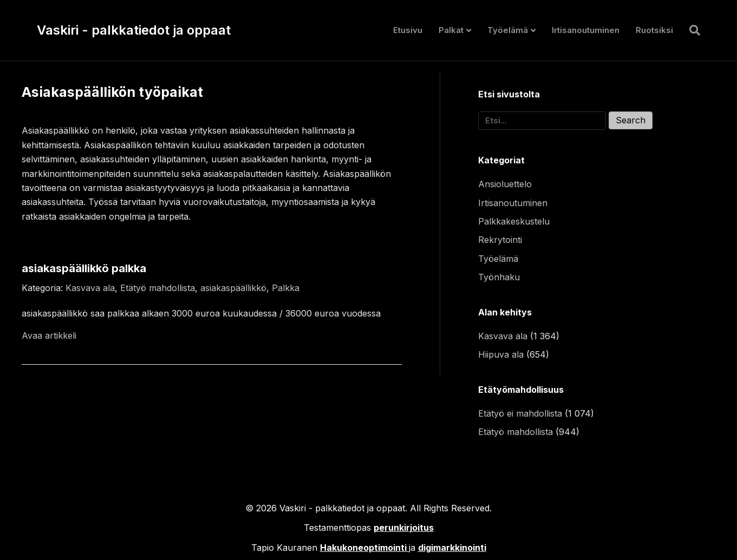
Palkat (451, 30)
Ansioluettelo (505, 184)
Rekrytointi (500, 240)
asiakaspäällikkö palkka (84, 268)
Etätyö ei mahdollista (520, 413)
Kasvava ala (90, 288)
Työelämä (508, 30)
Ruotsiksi (654, 30)
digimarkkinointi (452, 548)
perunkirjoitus (404, 528)
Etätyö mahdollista (158, 288)
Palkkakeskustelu (514, 221)
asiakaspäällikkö (233, 288)
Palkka (286, 288)
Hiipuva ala (501, 354)
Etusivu (408, 30)
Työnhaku (499, 277)
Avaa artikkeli (49, 335)
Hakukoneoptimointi (363, 548)
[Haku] (691, 30)
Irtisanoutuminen (586, 30)
